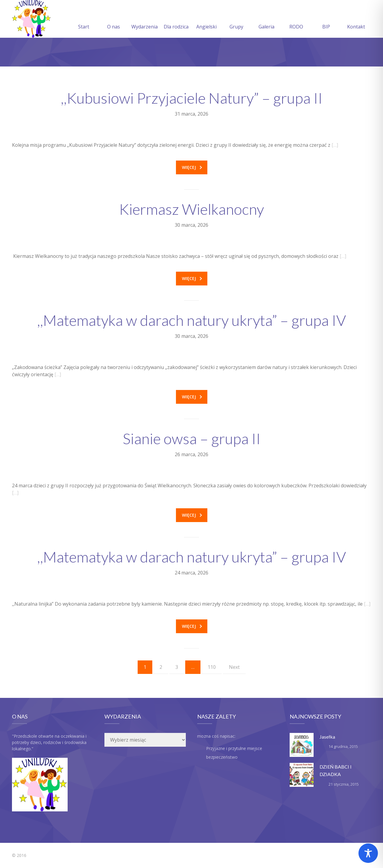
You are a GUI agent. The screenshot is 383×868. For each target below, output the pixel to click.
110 (212, 667)
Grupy (236, 19)
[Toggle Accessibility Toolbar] (368, 853)
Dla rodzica (176, 19)
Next (234, 667)
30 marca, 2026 (191, 225)
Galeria (266, 19)
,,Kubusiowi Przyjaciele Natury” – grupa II (192, 98)
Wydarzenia (145, 19)
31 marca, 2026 (191, 114)
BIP (326, 19)
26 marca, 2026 (191, 454)
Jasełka (327, 737)
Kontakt (356, 19)
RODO (296, 19)
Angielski (206, 19)
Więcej (192, 167)
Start (84, 19)
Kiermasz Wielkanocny (191, 209)
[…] (335, 145)
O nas (114, 19)
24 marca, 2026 (191, 573)
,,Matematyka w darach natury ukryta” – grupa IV (191, 320)
